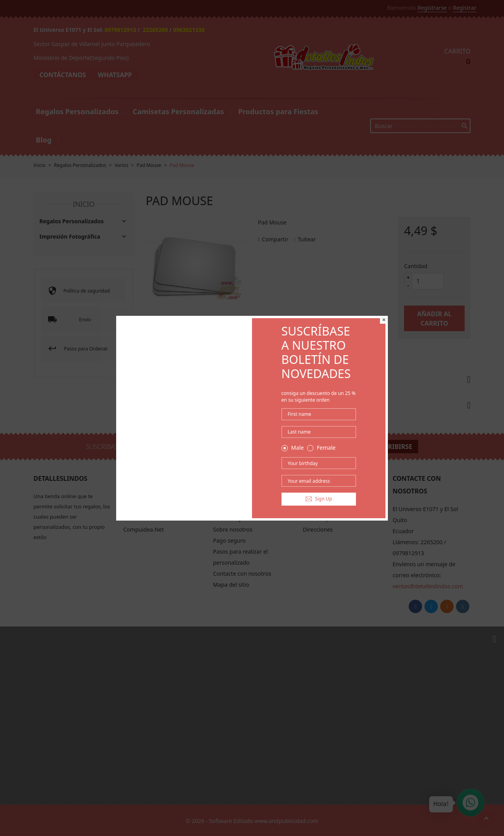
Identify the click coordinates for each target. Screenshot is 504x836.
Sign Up (319, 499)
